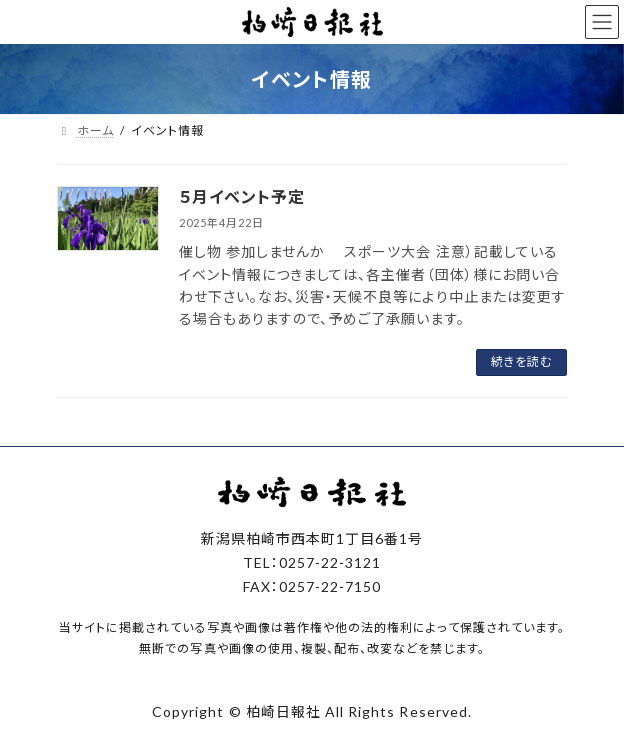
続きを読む (521, 361)
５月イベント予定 (242, 196)
